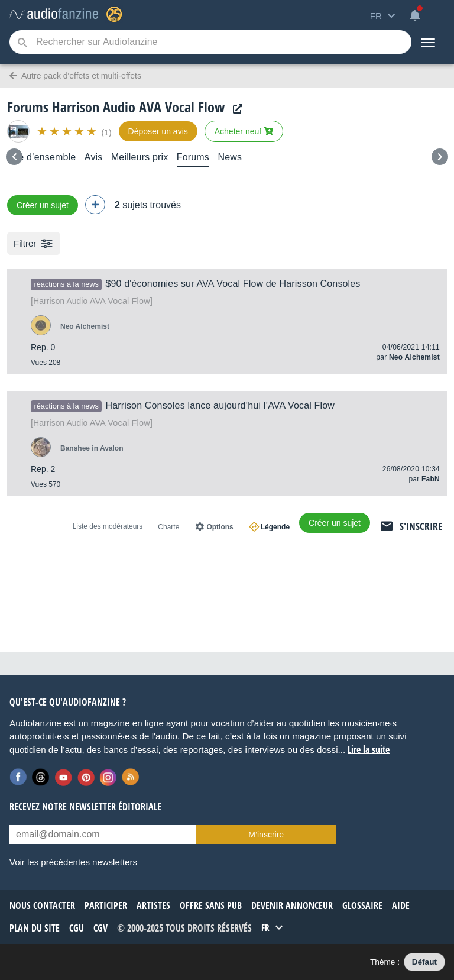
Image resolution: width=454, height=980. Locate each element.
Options (220, 527)
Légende (275, 527)
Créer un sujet (43, 205)
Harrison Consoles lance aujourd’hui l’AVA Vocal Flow (220, 405)
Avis (94, 157)
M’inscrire (266, 835)
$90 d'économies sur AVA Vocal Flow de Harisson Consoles (233, 284)
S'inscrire (421, 526)
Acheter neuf (244, 131)
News (230, 157)
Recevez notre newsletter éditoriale (85, 807)
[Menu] (428, 42)
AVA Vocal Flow (92, 301)
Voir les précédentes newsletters (73, 862)
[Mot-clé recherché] (210, 42)
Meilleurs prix (140, 157)
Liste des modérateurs (108, 526)
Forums (193, 157)
